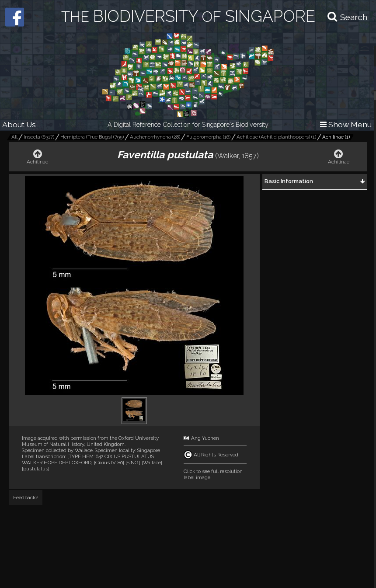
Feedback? (26, 498)
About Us (19, 124)
